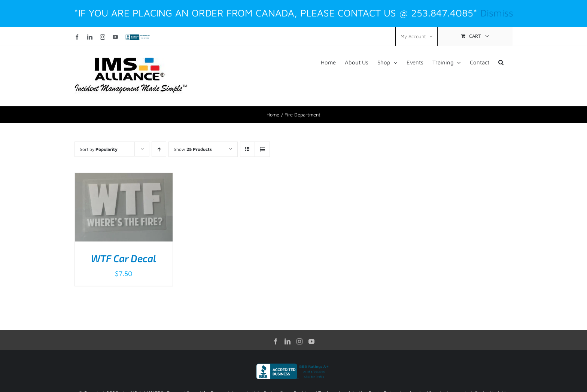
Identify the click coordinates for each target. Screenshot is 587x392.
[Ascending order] (159, 149)
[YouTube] (311, 341)
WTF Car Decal (124, 258)
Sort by (99, 149)
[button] (501, 62)
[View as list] (262, 149)
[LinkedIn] (288, 341)
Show (193, 149)
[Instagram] (299, 341)
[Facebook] (276, 341)
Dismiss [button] (497, 13)
